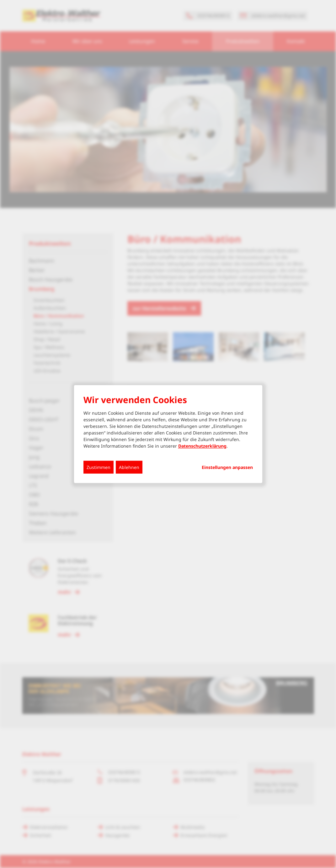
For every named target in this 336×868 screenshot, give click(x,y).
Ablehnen (129, 467)
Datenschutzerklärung (202, 446)
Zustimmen (99, 467)
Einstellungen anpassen (227, 467)
